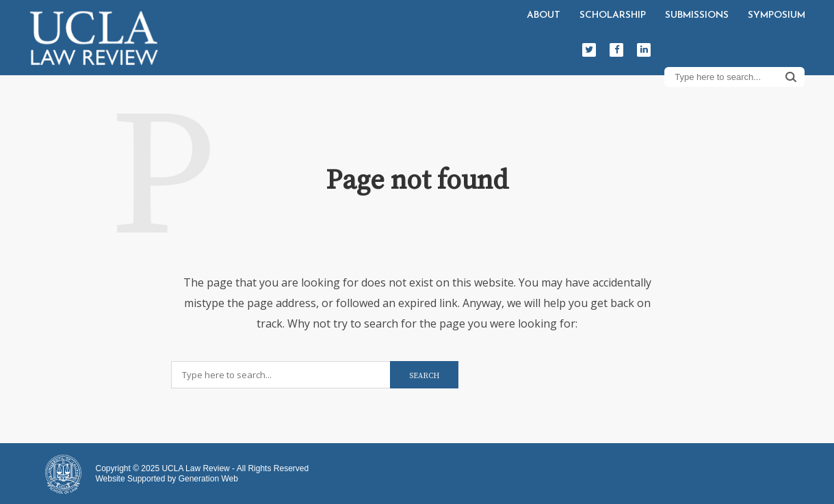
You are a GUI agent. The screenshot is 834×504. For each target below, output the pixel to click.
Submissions (697, 15)
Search (791, 77)
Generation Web (208, 479)
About (544, 15)
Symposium (777, 15)
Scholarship (613, 15)
